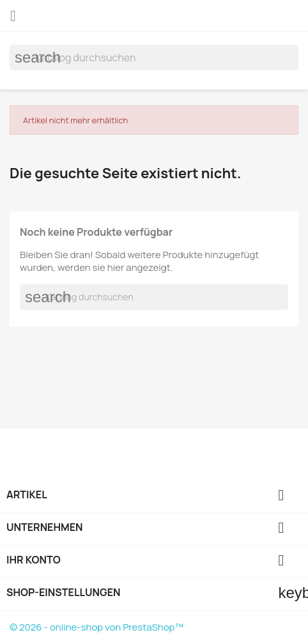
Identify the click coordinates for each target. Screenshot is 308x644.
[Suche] (154, 57)
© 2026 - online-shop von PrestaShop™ (96, 627)
